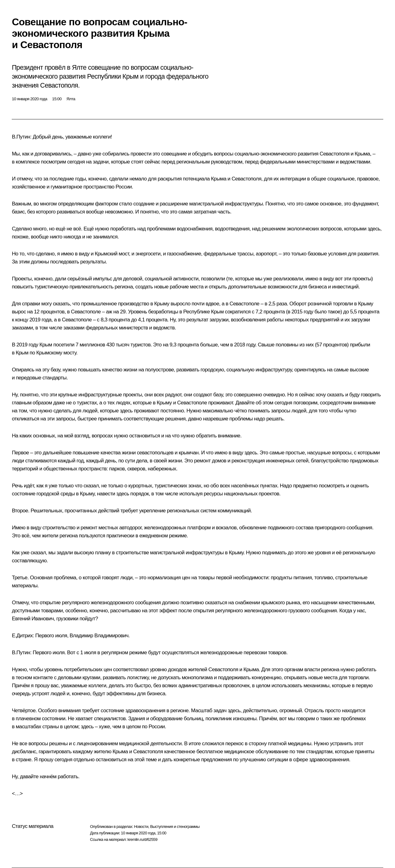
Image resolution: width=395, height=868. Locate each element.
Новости (141, 827)
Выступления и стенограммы (175, 827)
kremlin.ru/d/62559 (142, 839)
